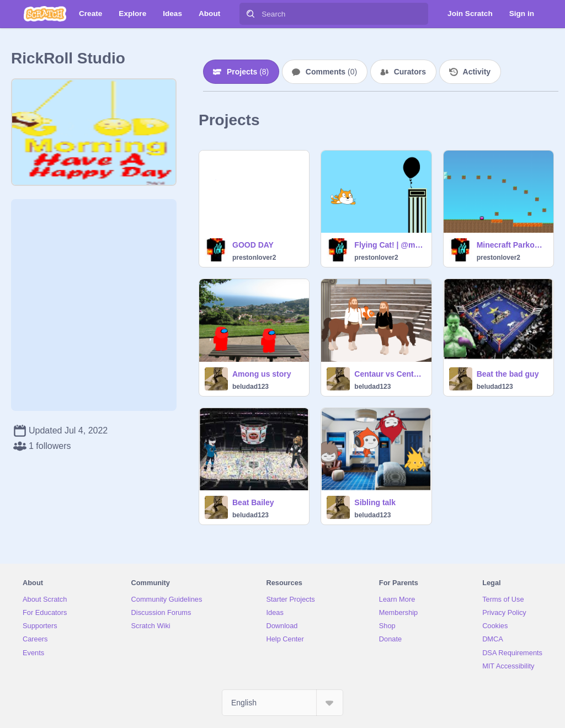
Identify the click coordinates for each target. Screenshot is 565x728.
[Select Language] (282, 703)
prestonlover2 (254, 258)
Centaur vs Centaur (389, 374)
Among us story (262, 374)
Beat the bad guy (508, 374)
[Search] (250, 14)
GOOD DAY (253, 245)
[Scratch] (45, 14)
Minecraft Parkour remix (512, 245)
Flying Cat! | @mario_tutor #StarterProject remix (389, 245)
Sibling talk (375, 502)
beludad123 (250, 387)
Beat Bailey (253, 502)
